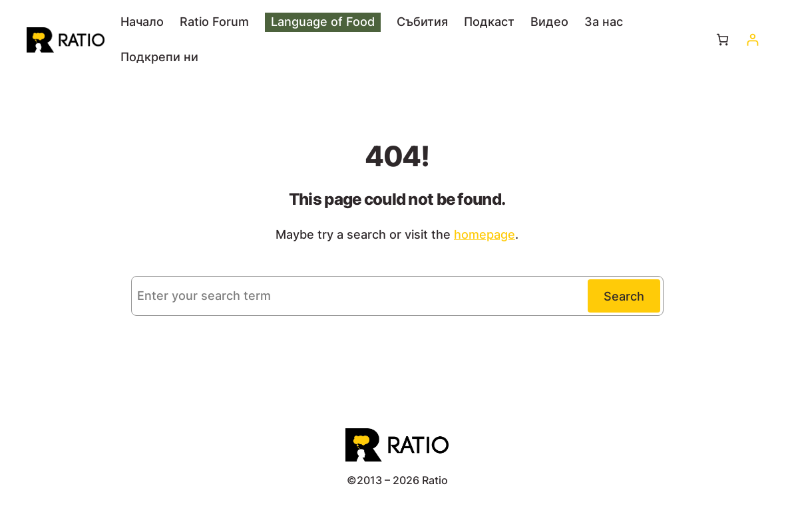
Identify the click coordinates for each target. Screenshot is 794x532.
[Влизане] (752, 40)
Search (624, 296)
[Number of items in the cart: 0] (722, 40)
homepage (485, 234)
